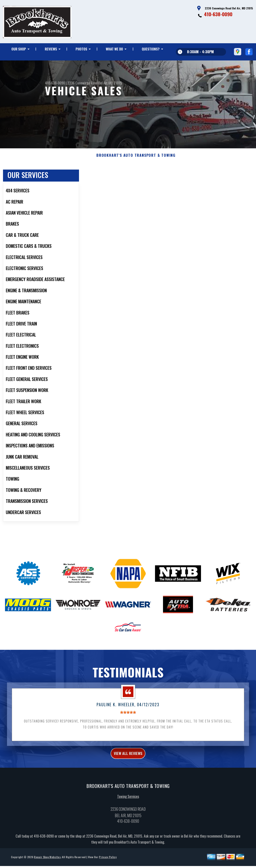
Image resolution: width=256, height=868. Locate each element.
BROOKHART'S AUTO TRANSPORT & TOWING (136, 163)
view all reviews (128, 761)
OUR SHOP (19, 49)
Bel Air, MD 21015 (110, 83)
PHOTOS (81, 49)
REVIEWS (51, 49)
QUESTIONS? (151, 49)
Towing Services (128, 806)
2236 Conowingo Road (82, 83)
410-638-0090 (218, 14)
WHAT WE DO (114, 49)
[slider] (128, 719)
